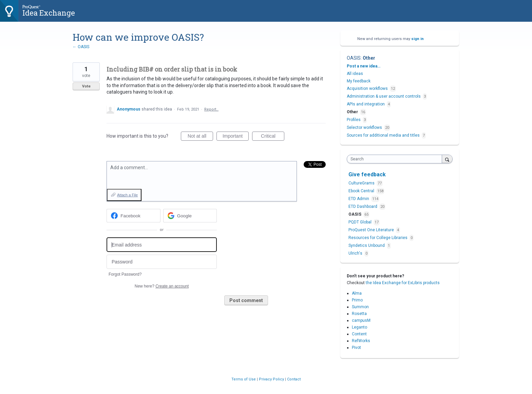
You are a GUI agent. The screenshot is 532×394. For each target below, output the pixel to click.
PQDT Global (360, 222)
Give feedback (367, 174)
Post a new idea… (364, 66)
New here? (162, 286)
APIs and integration (366, 104)
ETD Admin (359, 199)
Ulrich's (356, 253)
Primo (357, 300)
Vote (86, 86)
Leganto (359, 327)
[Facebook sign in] (134, 216)
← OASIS (81, 47)
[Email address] (162, 245)
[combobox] (396, 159)
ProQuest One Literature (372, 230)
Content (359, 334)
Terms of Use (244, 379)
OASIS (354, 58)
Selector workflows (364, 127)
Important (236, 137)
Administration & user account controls (384, 96)
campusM (361, 320)
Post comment (246, 300)
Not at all (200, 137)
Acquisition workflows (367, 88)
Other (369, 58)
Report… (211, 109)
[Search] (447, 159)
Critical (273, 137)
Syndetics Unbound (367, 245)
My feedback (359, 81)
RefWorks (361, 341)
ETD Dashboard (363, 206)
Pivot (356, 348)
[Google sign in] (190, 216)
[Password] (162, 262)
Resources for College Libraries (378, 238)
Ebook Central (362, 191)
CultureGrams (362, 183)
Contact (294, 379)
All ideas (355, 74)
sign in (417, 39)
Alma (357, 293)
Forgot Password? (125, 274)
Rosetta (359, 314)
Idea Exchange (49, 13)
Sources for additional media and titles (383, 135)
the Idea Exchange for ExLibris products (403, 283)
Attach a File (127, 195)
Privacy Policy (272, 379)
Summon (360, 307)
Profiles (354, 120)
